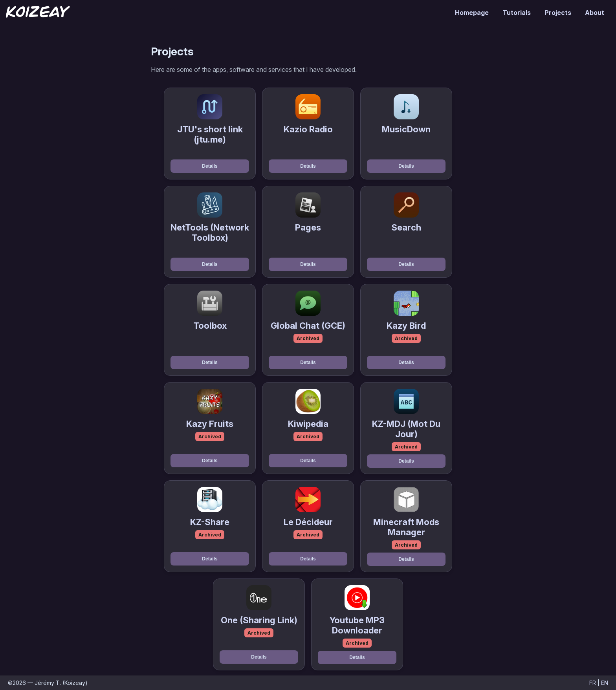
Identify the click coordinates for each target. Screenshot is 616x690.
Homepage (472, 13)
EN (605, 683)
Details (210, 166)
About (595, 13)
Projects (558, 13)
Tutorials (517, 13)
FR (593, 683)
